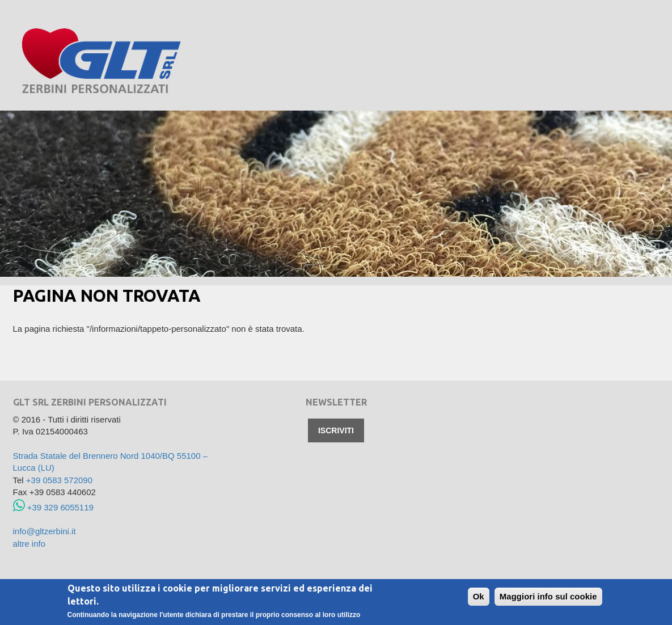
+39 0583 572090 (59, 480)
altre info (29, 544)
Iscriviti (336, 430)
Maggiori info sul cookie (548, 597)
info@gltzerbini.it (45, 531)
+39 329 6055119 (53, 507)
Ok (479, 597)
